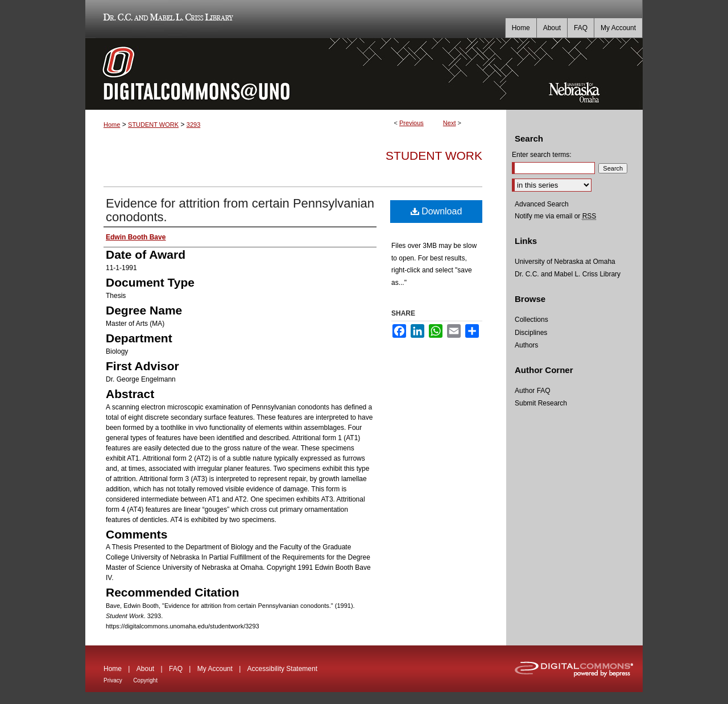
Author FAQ (533, 391)
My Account (215, 669)
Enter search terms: (542, 155)
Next (450, 123)
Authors (526, 345)
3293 (193, 125)
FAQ (176, 669)
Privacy (113, 680)
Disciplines (531, 333)
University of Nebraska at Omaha (565, 262)
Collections (531, 320)
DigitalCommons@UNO (296, 74)
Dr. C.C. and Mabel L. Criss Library (166, 19)
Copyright (145, 680)
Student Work (434, 156)
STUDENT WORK (153, 125)
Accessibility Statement (282, 669)
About (145, 669)
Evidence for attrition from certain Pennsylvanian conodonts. (240, 210)
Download (437, 211)
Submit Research (541, 403)
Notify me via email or (555, 216)
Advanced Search (542, 204)
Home (112, 125)
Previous (411, 123)
